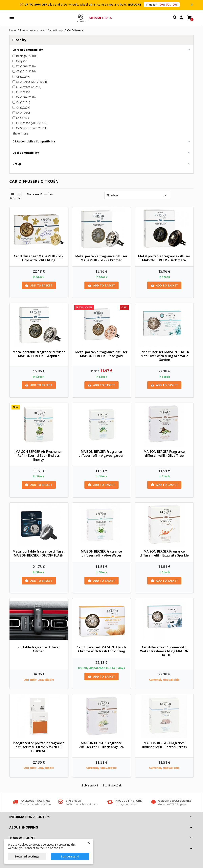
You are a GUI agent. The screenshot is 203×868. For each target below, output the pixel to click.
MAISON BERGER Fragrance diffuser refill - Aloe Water (101, 553)
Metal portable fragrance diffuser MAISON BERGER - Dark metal (164, 258)
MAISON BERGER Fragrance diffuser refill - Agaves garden (101, 454)
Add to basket (39, 285)
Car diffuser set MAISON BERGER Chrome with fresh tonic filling (101, 649)
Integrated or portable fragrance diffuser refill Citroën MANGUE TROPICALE (39, 747)
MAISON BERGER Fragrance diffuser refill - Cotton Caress (164, 745)
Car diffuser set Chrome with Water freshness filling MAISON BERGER (164, 651)
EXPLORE (135, 4)
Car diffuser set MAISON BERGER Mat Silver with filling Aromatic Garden (164, 356)
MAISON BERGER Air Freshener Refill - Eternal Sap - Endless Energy (39, 456)
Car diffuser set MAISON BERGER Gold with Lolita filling (39, 258)
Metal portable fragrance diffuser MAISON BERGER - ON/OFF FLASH (39, 553)
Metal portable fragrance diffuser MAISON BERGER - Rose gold (101, 354)
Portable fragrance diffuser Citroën (39, 649)
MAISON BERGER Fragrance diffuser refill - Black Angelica (101, 745)
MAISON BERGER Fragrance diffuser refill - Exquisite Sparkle (164, 553)
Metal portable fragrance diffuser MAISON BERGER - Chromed (101, 258)
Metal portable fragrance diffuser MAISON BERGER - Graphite (39, 354)
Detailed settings (27, 856)
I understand (70, 856)
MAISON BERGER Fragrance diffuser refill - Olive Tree (164, 454)
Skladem (137, 195)
